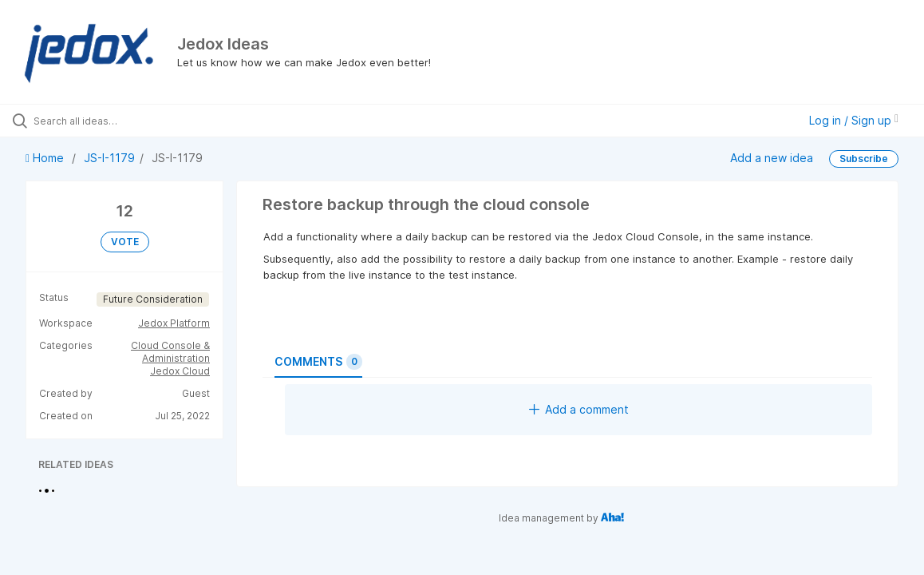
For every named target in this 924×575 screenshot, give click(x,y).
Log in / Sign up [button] (854, 120)
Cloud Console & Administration (170, 352)
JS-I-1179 (109, 158)
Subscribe (864, 159)
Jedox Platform (174, 323)
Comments (318, 362)
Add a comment (579, 409)
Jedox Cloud (180, 371)
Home (46, 158)
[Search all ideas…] (113, 121)
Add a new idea (772, 158)
